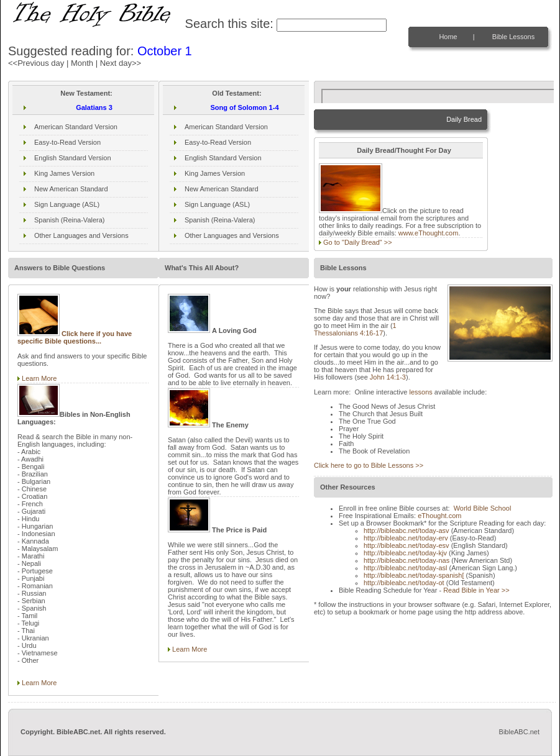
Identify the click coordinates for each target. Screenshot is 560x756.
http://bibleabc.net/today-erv (406, 538)
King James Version (64, 173)
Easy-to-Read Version (67, 142)
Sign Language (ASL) (67, 204)
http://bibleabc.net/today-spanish (414, 575)
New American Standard (71, 189)
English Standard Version (73, 158)
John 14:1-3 (388, 377)
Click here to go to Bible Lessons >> (369, 465)
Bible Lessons (514, 37)
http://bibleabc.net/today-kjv (405, 553)
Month (82, 63)
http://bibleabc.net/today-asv (406, 531)
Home (448, 37)
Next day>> (121, 63)
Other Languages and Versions (81, 235)
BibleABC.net (519, 732)
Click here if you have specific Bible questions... (75, 337)
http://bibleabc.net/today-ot (404, 583)
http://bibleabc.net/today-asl (406, 568)
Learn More (39, 378)
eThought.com (439, 516)
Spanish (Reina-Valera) (70, 220)
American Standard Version (76, 127)
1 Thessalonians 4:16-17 (355, 329)
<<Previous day (36, 63)
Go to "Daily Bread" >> (358, 242)
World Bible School (483, 508)
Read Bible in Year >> (476, 590)
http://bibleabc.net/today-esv (406, 545)
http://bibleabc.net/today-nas (406, 560)
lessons (420, 392)
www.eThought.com (429, 233)
